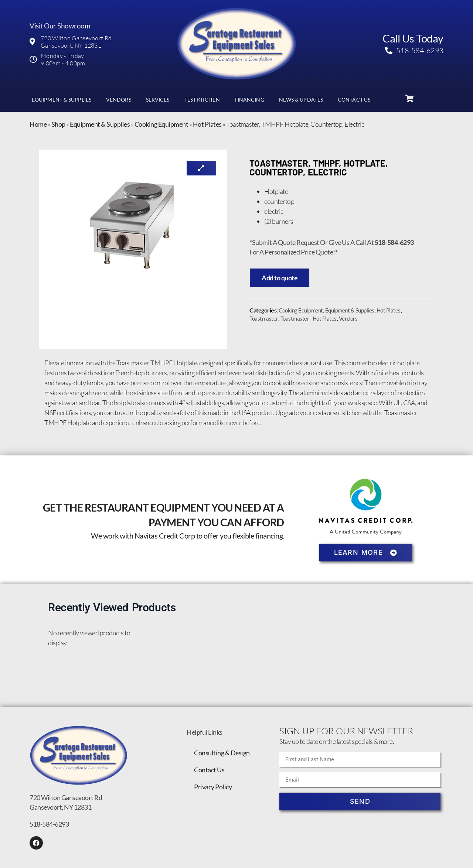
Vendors (119, 100)
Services (158, 100)
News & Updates (301, 100)
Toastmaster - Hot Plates (309, 318)
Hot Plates (207, 124)
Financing (249, 100)
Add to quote (280, 278)
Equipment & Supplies (62, 100)
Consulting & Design (222, 753)
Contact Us (354, 100)
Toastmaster (264, 318)
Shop (58, 124)
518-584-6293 (49, 824)
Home (38, 124)
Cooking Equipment (161, 124)
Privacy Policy (213, 787)
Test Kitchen (202, 100)
